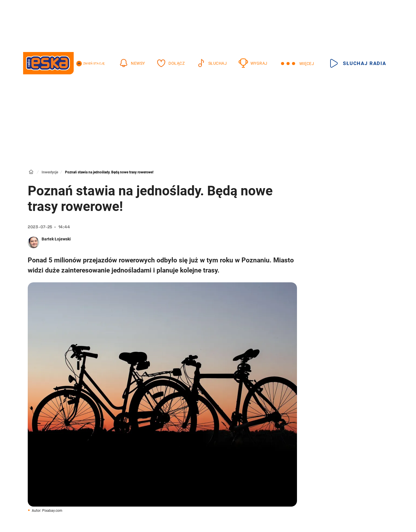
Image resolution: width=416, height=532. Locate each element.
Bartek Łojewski (56, 239)
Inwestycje (50, 172)
